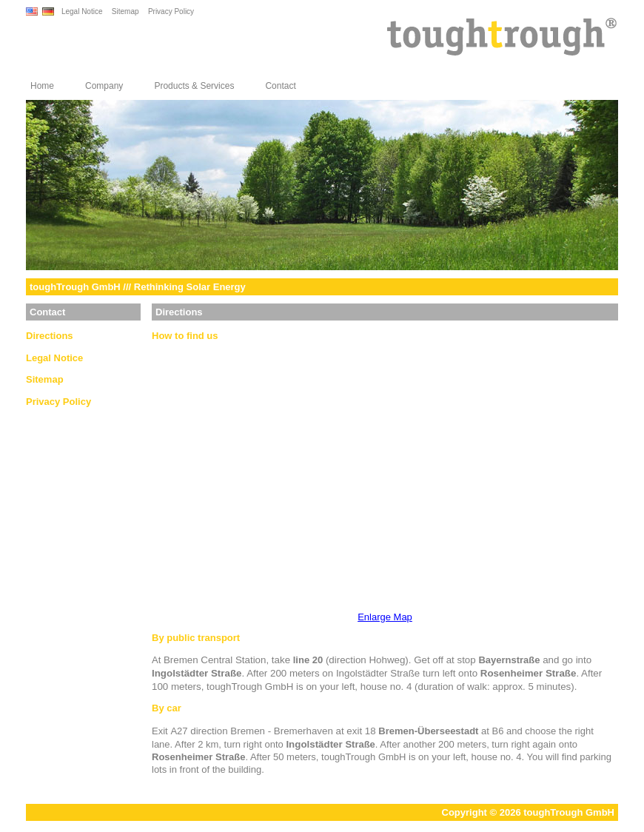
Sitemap (125, 11)
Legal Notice (82, 11)
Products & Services (194, 86)
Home (42, 86)
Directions (50, 336)
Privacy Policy (171, 11)
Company (104, 86)
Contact (280, 86)
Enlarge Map (385, 617)
